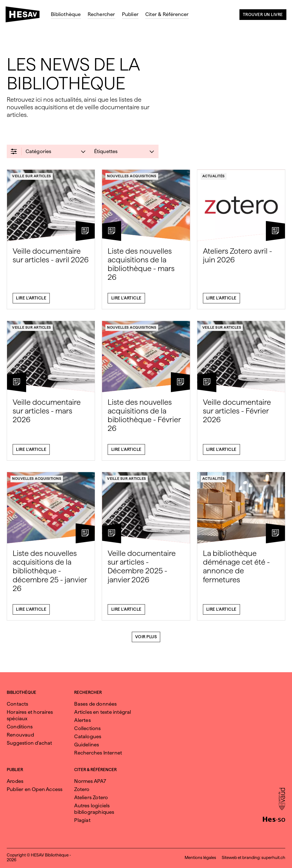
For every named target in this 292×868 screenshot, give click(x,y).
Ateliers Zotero (91, 797)
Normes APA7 (90, 781)
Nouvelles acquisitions (132, 179)
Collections (87, 728)
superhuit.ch (273, 858)
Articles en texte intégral (103, 712)
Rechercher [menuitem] (101, 14)
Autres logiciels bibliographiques (94, 809)
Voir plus (146, 639)
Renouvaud (20, 735)
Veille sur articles (32, 179)
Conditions (20, 727)
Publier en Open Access (35, 789)
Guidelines (87, 745)
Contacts (18, 704)
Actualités (214, 179)
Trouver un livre (263, 15)
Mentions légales (200, 858)
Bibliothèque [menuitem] (66, 14)
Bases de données (95, 704)
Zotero (82, 789)
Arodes (15, 781)
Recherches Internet (98, 753)
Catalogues (88, 736)
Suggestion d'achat (30, 743)
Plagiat (82, 820)
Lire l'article (31, 301)
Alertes (82, 720)
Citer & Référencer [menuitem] (167, 14)
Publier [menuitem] (130, 14)
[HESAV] (25, 16)
